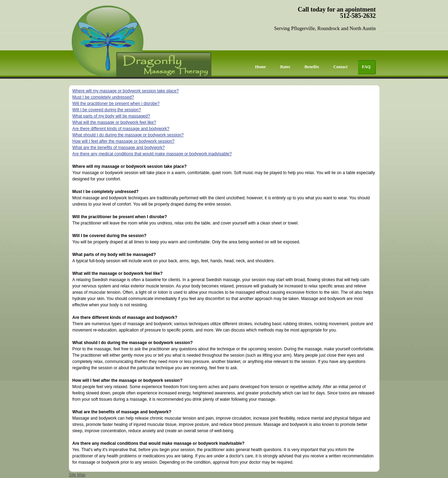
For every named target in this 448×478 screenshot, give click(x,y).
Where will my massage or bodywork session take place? (126, 91)
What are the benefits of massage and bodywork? (119, 148)
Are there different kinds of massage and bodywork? (121, 129)
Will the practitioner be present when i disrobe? (116, 104)
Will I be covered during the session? (107, 110)
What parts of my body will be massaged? (111, 116)
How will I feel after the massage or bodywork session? (124, 141)
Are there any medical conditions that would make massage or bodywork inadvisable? (152, 154)
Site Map (77, 475)
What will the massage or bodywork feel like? (114, 122)
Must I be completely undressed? (103, 97)
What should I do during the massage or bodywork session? (128, 135)
